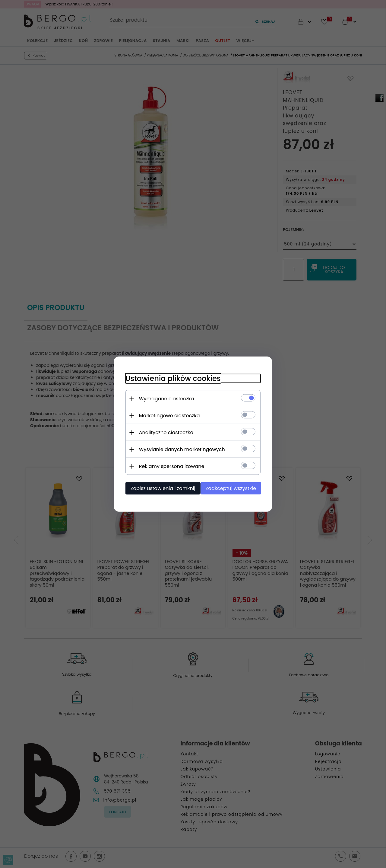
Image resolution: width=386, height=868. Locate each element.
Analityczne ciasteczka (165, 432)
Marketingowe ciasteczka (168, 415)
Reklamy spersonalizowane (170, 466)
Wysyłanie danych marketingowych (180, 449)
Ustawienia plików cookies (171, 378)
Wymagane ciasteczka (165, 398)
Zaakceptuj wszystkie (232, 488)
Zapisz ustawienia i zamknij (161, 488)
